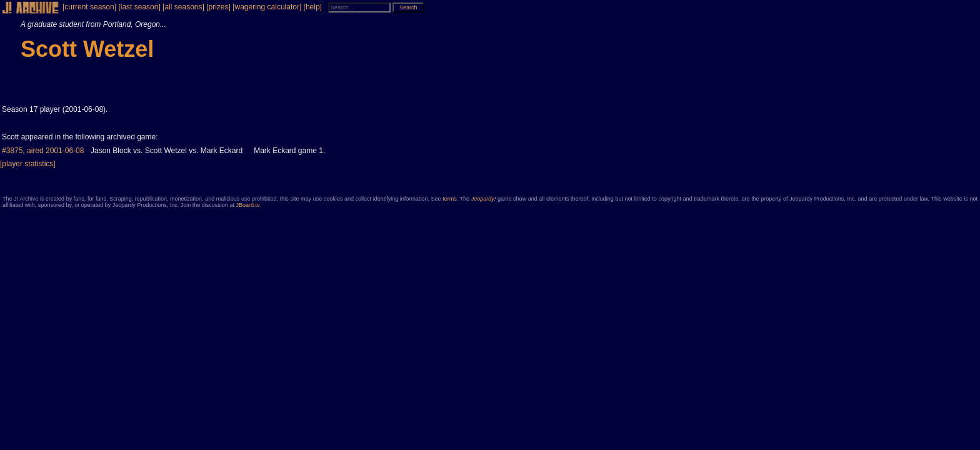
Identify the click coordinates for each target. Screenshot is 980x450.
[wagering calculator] (267, 7)
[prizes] (218, 7)
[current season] (89, 7)
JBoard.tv (247, 205)
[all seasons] (183, 7)
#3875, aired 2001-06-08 (43, 151)
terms (450, 199)
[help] (313, 7)
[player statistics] (28, 164)
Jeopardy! (484, 199)
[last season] (139, 7)
